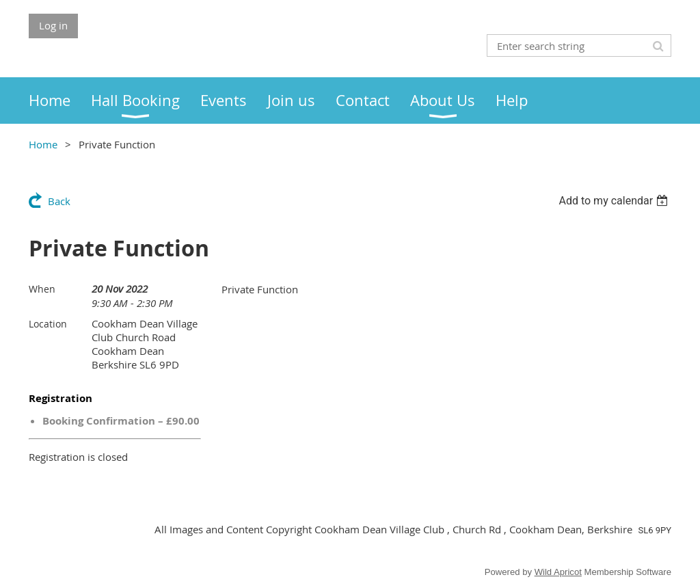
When (42, 289)
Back (59, 201)
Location (48, 324)
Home (43, 144)
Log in (53, 25)
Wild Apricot (558, 572)
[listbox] (615, 201)
